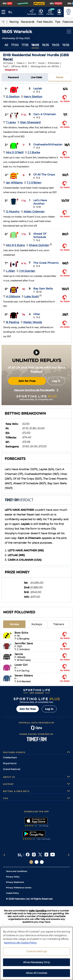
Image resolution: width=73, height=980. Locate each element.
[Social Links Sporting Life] (31, 862)
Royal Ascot (10, 763)
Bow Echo (21, 633)
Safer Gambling (38, 911)
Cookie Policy (12, 893)
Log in (56, 381)
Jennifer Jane (24, 643)
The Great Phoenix (46, 263)
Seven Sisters (24, 675)
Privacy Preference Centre (19, 888)
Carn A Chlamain (45, 114)
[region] (36, 953)
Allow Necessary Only (36, 962)
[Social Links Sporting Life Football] (42, 862)
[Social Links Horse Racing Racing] (36, 862)
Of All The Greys (44, 175)
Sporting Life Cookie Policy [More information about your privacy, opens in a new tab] (20, 943)
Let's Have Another (40, 202)
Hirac (37, 314)
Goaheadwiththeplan (48, 144)
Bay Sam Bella (43, 289)
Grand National (12, 769)
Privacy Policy (13, 877)
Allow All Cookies (36, 973)
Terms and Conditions (17, 871)
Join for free (28, 709)
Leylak (38, 88)
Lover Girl (21, 665)
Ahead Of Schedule (40, 235)
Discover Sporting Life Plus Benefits (36, 390)
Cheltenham (10, 757)
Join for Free (27, 381)
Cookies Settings (36, 951)
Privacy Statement (15, 882)
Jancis (19, 654)
